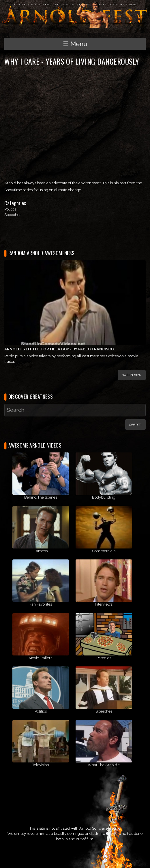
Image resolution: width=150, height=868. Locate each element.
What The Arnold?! (104, 765)
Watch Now (132, 375)
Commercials (104, 551)
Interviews (104, 604)
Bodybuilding (104, 497)
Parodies (104, 658)
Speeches (13, 215)
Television (41, 765)
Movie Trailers (41, 658)
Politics (10, 209)
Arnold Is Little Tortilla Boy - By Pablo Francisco (59, 349)
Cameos (41, 551)
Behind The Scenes (41, 497)
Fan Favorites (41, 604)
